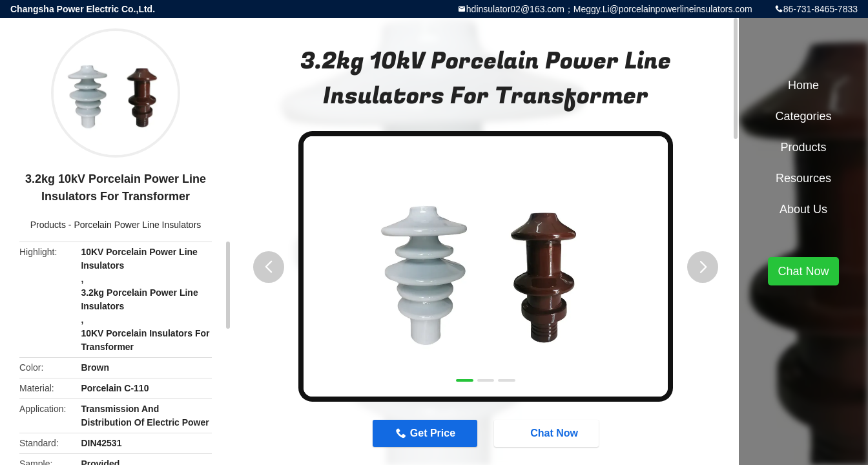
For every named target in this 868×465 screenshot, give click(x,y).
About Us (803, 209)
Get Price (433, 433)
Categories (803, 116)
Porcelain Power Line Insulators (137, 225)
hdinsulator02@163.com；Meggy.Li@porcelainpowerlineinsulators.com (609, 9)
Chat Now (548, 433)
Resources (803, 178)
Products (48, 225)
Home (803, 85)
